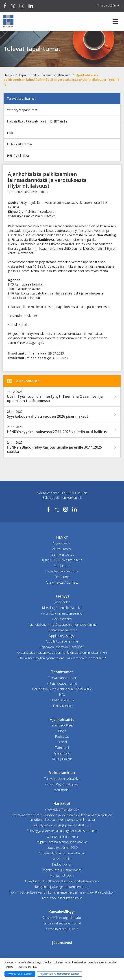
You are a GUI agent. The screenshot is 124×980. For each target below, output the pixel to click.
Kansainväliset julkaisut (62, 929)
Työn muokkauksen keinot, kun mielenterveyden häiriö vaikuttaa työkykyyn (62, 892)
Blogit (62, 731)
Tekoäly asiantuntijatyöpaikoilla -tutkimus (62, 825)
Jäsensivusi (62, 943)
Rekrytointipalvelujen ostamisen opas (62, 887)
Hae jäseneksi (62, 619)
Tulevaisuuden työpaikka (62, 779)
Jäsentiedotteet (62, 725)
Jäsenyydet (62, 602)
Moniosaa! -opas (62, 876)
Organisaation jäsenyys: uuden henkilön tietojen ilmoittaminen (62, 652)
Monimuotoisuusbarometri (62, 870)
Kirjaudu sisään (109, 5)
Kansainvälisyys (62, 912)
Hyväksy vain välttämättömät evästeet (60, 974)
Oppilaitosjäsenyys (62, 636)
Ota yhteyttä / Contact (62, 582)
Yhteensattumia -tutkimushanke (62, 853)
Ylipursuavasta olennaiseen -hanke (62, 842)
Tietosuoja (62, 577)
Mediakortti (62, 566)
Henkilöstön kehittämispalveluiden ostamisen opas (62, 881)
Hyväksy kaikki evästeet (20, 974)
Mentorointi (62, 790)
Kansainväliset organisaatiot (62, 918)
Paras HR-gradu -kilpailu (62, 784)
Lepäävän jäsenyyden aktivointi (62, 647)
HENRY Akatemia (19, 144)
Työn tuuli (62, 748)
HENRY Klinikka (18, 156)
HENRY (62, 537)
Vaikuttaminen (62, 773)
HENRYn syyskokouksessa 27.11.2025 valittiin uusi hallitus (57, 432)
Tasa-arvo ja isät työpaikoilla (62, 898)
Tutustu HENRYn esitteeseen (62, 560)
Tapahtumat (27, 75)
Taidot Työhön (62, 864)
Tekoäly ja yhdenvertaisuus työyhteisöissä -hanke (62, 831)
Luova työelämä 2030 (62, 848)
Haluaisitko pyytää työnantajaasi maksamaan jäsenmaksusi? (62, 658)
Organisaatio (62, 543)
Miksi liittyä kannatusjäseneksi (62, 613)
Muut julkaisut (62, 759)
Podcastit (62, 736)
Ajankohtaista (62, 720)
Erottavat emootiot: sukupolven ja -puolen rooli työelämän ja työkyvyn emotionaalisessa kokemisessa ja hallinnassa (62, 817)
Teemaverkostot (62, 554)
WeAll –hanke (62, 859)
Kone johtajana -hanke (62, 836)
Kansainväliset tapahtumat (62, 923)
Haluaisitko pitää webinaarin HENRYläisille (37, 121)
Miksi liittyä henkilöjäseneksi (62, 608)
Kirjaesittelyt (62, 753)
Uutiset (62, 742)
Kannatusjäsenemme (62, 630)
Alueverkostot (62, 549)
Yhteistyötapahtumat (22, 110)
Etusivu (9, 75)
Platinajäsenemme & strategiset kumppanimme (62, 624)
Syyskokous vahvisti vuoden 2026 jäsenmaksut (48, 416)
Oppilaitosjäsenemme (62, 641)
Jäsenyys (62, 596)
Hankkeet (62, 804)
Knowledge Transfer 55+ (62, 809)
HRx (10, 133)
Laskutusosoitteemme (62, 571)
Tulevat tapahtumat (55, 75)
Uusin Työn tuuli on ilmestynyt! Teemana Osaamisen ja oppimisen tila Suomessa (55, 399)
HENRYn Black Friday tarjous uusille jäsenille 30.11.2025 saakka (54, 449)
